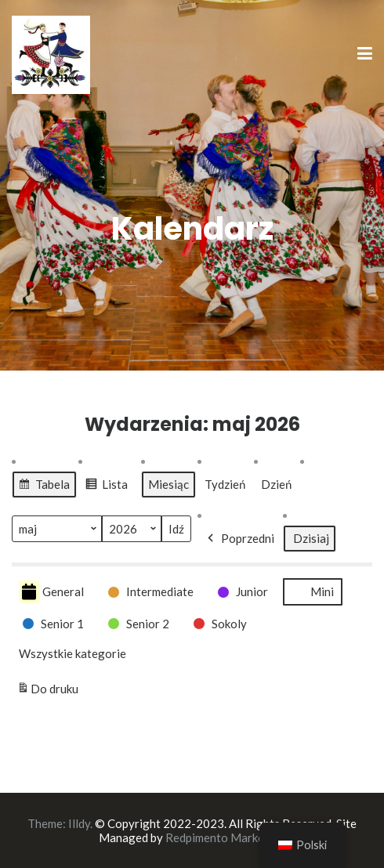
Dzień (276, 484)
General (51, 592)
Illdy (79, 823)
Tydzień (225, 484)
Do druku (48, 688)
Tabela (44, 486)
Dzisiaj (311, 538)
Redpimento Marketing (225, 837)
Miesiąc (168, 484)
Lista (106, 486)
